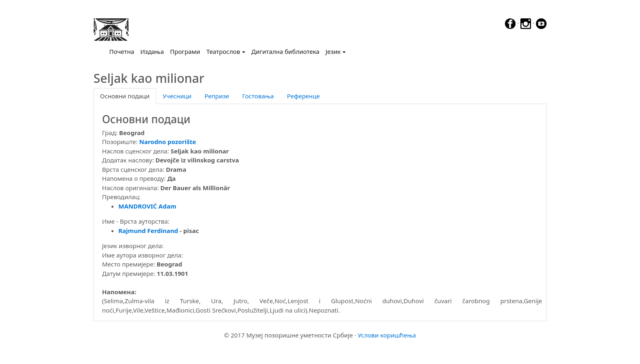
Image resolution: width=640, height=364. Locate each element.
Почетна (123, 51)
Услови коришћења (387, 335)
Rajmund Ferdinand (148, 231)
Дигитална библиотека (286, 51)
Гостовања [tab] (258, 96)
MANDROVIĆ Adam (147, 206)
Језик (333, 51)
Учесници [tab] (177, 96)
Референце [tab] (303, 96)
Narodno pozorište (168, 142)
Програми (185, 51)
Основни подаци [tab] (125, 96)
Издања (152, 51)
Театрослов (223, 51)
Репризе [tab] (217, 96)
